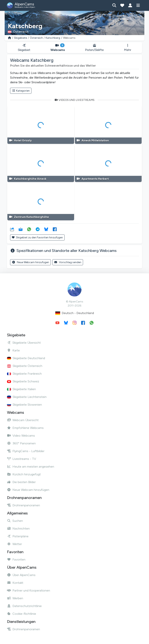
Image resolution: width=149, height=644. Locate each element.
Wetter (14, 544)
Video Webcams (21, 436)
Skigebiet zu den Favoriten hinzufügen (37, 237)
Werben (15, 598)
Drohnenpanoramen (23, 505)
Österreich (36, 38)
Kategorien (21, 91)
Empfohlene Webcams (25, 428)
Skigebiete (20, 38)
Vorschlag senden (68, 262)
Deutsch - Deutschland (75, 313)
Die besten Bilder (21, 482)
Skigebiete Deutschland (26, 358)
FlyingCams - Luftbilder (26, 451)
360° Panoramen (21, 443)
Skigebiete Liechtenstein (27, 397)
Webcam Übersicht (23, 420)
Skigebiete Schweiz (23, 381)
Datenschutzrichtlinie (24, 606)
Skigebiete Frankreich (24, 374)
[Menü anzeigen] (138, 5)
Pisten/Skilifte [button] (95, 48)
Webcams (58, 48)
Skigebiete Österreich (25, 366)
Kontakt (15, 583)
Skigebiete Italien (21, 389)
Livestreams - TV (22, 459)
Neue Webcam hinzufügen (30, 262)
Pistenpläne (18, 536)
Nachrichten (18, 529)
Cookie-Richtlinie (22, 614)
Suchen (15, 521)
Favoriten (16, 559)
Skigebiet (24, 48)
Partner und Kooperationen (29, 590)
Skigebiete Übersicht (24, 343)
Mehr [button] (128, 48)
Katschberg (53, 38)
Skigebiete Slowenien (24, 405)
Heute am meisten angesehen (31, 467)
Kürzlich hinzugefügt (24, 474)
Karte (13, 350)
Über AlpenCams (21, 575)
